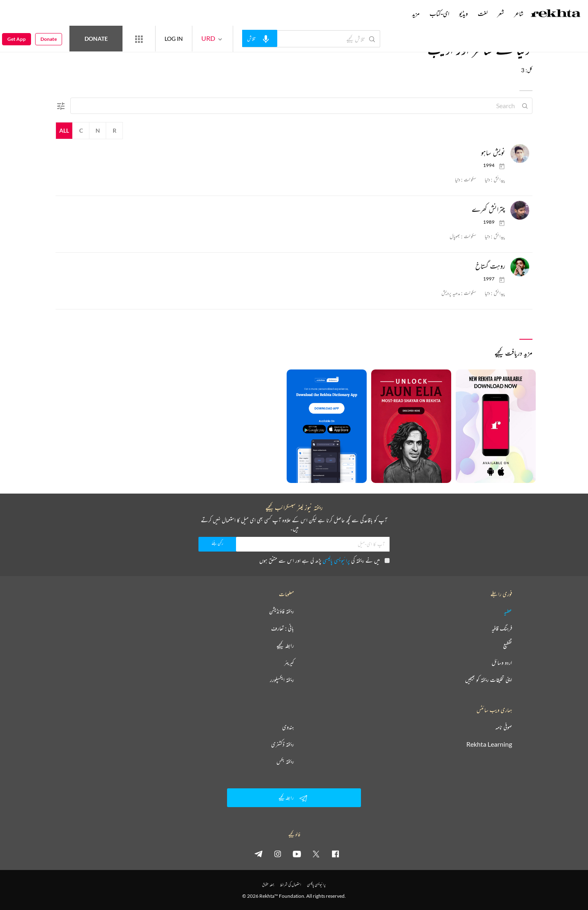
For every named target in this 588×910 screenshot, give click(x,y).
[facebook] (335, 854)
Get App (17, 39)
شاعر (519, 13)
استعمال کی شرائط (291, 884)
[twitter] (316, 854)
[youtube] (297, 854)
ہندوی (288, 727)
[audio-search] (260, 38)
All (64, 130)
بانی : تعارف (283, 628)
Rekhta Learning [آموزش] (489, 744)
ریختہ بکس (285, 761)
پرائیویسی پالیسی (336, 560)
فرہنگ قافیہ (502, 628)
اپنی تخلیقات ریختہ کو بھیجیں (489, 680)
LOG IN (174, 39)
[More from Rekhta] (139, 39)
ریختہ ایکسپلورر (282, 680)
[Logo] (556, 14)
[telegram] (258, 854)
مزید (416, 13)
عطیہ (508, 611)
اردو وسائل (502, 663)
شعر (501, 13)
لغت (483, 13)
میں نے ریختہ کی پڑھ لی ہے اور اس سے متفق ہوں (324, 560)
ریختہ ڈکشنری (283, 744)
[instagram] (278, 854)
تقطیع (508, 645)
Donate (96, 39)
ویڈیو (463, 13)
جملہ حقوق (268, 884)
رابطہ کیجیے (285, 645)
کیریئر (289, 663)
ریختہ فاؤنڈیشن (282, 611)
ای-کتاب (439, 13)
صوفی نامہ (504, 727)
